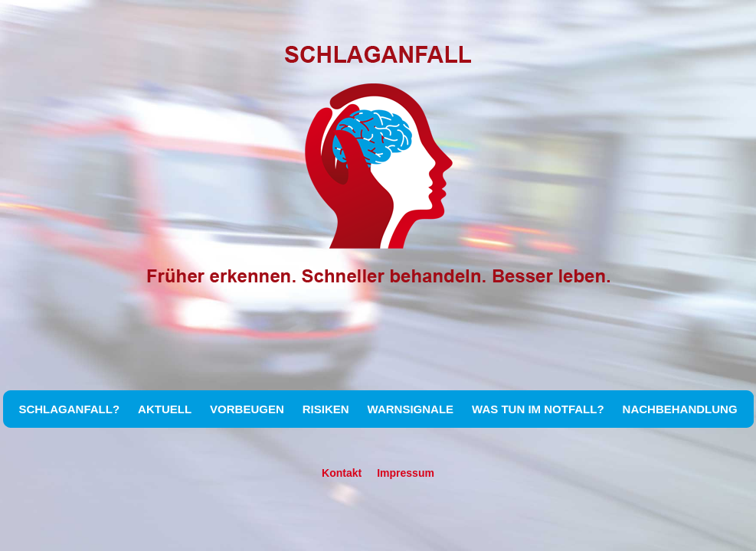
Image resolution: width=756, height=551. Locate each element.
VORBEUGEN (247, 409)
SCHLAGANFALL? (69, 409)
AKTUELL (165, 409)
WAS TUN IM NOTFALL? (538, 409)
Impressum (406, 473)
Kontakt (342, 473)
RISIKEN (326, 409)
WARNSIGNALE (411, 409)
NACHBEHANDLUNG (680, 409)
